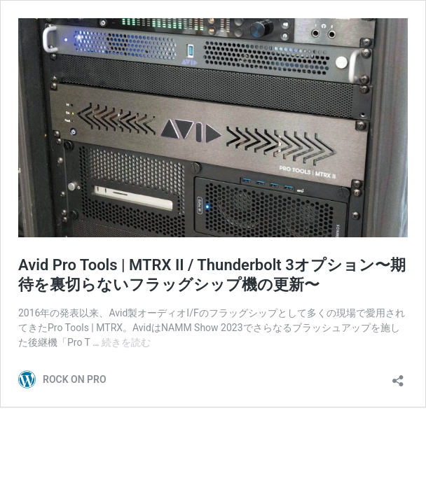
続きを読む (126, 342)
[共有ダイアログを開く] (398, 376)
